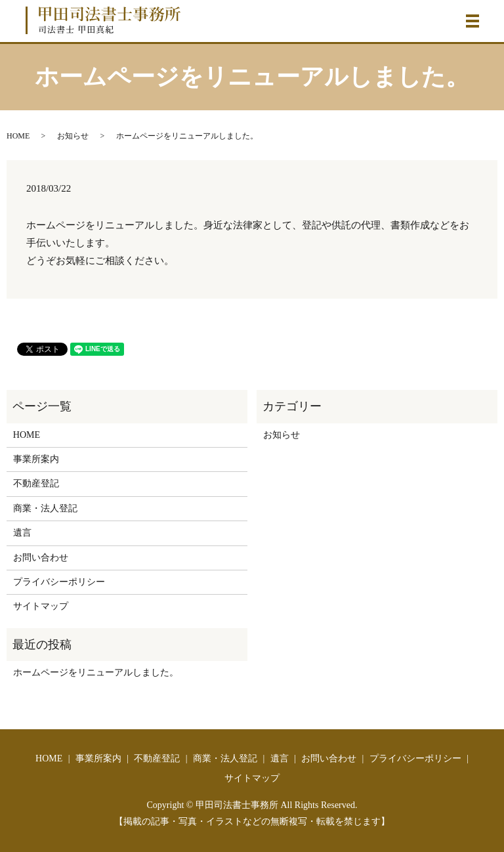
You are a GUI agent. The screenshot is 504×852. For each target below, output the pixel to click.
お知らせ (73, 136)
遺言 (22, 533)
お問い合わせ (41, 558)
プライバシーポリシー (59, 582)
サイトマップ (41, 606)
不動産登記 (36, 483)
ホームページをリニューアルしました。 (96, 672)
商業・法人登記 (45, 508)
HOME (18, 136)
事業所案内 (36, 459)
